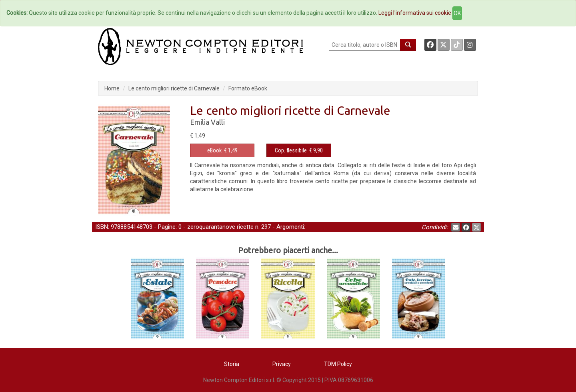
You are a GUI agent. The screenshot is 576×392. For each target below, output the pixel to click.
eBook (214, 150)
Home (112, 88)
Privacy (282, 364)
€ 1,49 (222, 150)
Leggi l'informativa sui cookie (415, 13)
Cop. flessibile (291, 150)
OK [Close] (457, 13)
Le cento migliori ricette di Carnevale (174, 88)
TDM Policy (338, 364)
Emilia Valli (207, 122)
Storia (232, 364)
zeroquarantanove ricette (220, 227)
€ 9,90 (299, 150)
